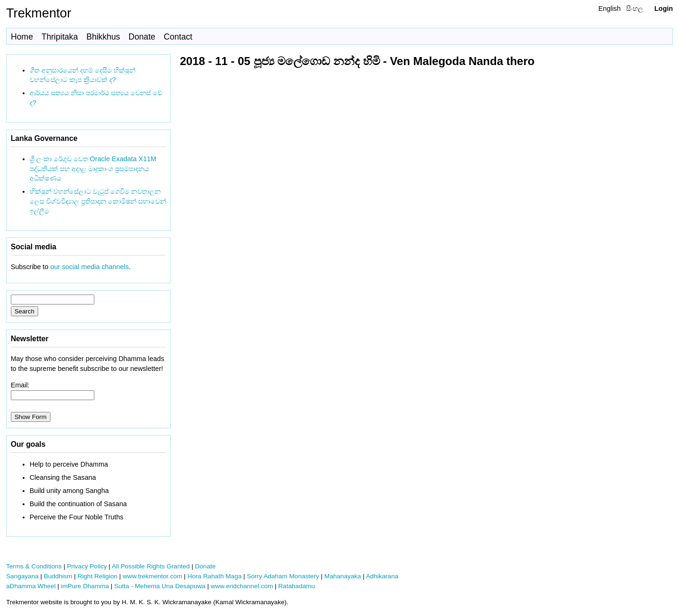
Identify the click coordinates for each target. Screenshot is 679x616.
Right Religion (97, 576)
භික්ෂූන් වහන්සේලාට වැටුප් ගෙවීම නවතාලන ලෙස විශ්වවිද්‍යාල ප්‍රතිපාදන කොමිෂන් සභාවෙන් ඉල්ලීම (98, 201)
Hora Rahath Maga (214, 576)
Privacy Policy (87, 566)
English (609, 8)
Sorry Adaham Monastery (283, 576)
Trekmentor (39, 13)
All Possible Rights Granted (151, 566)
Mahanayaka (343, 576)
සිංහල (635, 8)
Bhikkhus (103, 37)
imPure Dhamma (85, 586)
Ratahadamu (297, 586)
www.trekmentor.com (152, 576)
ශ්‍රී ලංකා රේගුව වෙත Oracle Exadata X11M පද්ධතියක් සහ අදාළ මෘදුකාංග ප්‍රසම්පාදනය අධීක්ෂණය (93, 169)
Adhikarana (382, 576)
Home (22, 37)
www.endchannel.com (242, 586)
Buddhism (58, 576)
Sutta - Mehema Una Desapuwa (160, 586)
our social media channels (90, 267)
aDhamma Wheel (31, 586)
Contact (178, 37)
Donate (142, 37)
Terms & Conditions (34, 566)
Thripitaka (60, 37)
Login (664, 8)
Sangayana (22, 576)
